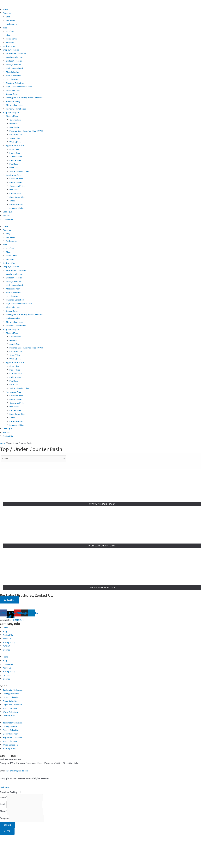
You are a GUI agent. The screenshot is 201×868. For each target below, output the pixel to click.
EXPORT (7, 216)
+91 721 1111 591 (19, 651)
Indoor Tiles (15, 153)
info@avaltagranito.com (18, 802)
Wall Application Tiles (19, 171)
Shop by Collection (11, 50)
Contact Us (8, 219)
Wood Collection (14, 76)
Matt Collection (14, 72)
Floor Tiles (14, 149)
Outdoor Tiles (16, 157)
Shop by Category (11, 113)
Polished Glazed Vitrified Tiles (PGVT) (27, 131)
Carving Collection (15, 57)
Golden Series (12, 94)
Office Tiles (15, 201)
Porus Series (12, 39)
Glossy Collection (14, 65)
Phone (4, 844)
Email (3, 837)
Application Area (14, 175)
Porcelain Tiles (16, 135)
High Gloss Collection (16, 68)
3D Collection (12, 79)
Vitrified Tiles (16, 142)
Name (3, 829)
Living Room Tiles (18, 197)
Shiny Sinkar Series (15, 105)
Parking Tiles (16, 160)
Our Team (11, 20)
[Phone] (27, 844)
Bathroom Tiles (17, 179)
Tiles (5, 28)
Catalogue (8, 212)
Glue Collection (13, 90)
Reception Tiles (17, 205)
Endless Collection (15, 61)
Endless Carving (13, 101)
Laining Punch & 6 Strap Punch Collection (25, 98)
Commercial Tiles (18, 186)
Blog (8, 17)
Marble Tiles (15, 127)
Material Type (13, 116)
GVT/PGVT (11, 31)
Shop (5, 663)
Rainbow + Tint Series (17, 109)
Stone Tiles (15, 138)
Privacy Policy (9, 674)
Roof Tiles (14, 168)
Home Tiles (15, 190)
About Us (7, 13)
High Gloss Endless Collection (20, 87)
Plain (8, 35)
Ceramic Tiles (16, 120)
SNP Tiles (11, 43)
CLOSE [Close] (7, 865)
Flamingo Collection (15, 83)
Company (4, 851)
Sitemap (7, 681)
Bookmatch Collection (16, 54)
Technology (12, 24)
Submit (8, 858)
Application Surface (15, 146)
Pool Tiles (14, 164)
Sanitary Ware (9, 46)
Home (6, 9)
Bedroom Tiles (16, 182)
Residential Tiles (17, 208)
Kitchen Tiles (16, 194)
